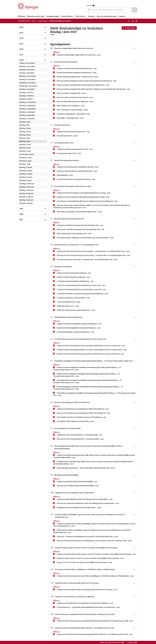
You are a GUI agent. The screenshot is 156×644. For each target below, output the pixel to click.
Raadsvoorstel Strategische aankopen (72, 277)
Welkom (22, 16)
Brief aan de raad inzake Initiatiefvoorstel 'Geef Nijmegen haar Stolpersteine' (86, 503)
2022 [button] (21, 49)
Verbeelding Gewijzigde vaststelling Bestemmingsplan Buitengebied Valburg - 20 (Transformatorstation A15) (94, 394)
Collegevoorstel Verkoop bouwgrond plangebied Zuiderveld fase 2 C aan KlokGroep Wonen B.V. (93, 634)
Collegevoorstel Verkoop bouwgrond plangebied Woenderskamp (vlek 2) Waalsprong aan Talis (93, 621)
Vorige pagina (129, 28)
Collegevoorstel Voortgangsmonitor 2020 (73, 149)
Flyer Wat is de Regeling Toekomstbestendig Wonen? (78, 212)
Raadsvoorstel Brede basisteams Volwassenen (75, 73)
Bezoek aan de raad (36, 16)
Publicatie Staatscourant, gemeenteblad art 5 (74, 310)
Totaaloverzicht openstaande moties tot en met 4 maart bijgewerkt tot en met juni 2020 (90, 350)
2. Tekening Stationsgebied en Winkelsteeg (74, 281)
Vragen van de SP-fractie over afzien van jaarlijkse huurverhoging (83, 562)
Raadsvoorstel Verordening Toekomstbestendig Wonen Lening (82, 197)
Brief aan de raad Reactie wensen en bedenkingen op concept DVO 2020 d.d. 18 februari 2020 (93, 541)
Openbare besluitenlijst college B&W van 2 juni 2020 (77, 55)
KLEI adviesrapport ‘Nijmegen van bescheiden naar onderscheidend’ (84, 238)
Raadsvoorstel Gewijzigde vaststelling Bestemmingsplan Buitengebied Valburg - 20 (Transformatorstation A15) (86, 375)
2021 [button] (21, 55)
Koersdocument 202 (66, 136)
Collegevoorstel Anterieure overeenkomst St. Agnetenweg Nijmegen (83, 603)
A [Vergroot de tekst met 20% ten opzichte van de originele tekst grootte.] (133, 21)
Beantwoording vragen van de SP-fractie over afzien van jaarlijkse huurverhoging (89, 558)
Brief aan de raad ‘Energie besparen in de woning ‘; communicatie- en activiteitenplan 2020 (92, 255)
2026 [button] (21, 27)
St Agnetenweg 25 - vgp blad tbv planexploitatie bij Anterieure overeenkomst (87, 607)
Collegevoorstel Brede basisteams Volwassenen (75, 69)
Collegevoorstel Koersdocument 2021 (72, 132)
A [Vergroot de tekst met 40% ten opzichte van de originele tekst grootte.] (136, 21)
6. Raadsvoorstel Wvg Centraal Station (72, 298)
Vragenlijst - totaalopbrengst (69, 118)
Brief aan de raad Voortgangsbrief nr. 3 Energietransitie (79, 439)
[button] (134, 10)
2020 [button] (21, 60)
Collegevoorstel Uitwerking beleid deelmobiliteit (76, 482)
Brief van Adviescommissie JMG (70, 93)
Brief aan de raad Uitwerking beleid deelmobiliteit (76, 486)
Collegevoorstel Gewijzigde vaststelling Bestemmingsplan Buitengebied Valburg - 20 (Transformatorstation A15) (87, 369)
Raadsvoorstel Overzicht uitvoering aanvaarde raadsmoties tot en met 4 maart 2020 (89, 354)
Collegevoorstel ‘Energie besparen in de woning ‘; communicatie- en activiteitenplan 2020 (91, 251)
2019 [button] (21, 209)
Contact (122, 16)
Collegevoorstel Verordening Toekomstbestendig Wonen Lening (82, 193)
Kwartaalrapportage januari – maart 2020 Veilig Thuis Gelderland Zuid (84, 468)
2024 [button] (21, 38)
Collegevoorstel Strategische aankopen (72, 273)
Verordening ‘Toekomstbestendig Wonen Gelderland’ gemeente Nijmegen (86, 201)
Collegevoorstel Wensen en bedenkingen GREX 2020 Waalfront (81, 409)
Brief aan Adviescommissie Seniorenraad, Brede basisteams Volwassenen (85, 81)
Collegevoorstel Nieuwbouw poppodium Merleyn (76, 167)
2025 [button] (21, 33)
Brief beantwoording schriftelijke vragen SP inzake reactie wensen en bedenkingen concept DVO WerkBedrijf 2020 (92, 531)
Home (34, 21)
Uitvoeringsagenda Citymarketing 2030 (73, 234)
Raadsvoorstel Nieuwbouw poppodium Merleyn (75, 171)
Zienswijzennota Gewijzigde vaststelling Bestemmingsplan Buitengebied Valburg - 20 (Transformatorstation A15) (87, 381)
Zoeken (89, 5)
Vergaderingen (53, 16)
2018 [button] (21, 214)
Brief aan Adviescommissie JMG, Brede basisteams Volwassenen (82, 85)
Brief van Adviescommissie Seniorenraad (73, 97)
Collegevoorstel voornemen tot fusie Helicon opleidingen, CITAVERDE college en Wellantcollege (94, 576)
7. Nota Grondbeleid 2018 (67, 302)
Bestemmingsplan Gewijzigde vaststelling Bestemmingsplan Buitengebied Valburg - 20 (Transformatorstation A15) (88, 388)
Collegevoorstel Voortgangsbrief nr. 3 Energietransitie (78, 435)
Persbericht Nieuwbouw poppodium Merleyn (74, 179)
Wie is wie (80, 16)
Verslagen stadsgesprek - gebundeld (72, 114)
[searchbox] (109, 10)
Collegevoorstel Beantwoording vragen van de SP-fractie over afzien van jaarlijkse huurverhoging (95, 554)
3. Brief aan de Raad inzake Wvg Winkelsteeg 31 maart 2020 (79, 285)
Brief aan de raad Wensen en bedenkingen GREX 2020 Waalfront (82, 413)
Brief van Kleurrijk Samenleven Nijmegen (74, 102)
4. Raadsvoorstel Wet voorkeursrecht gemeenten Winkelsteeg (81, 294)
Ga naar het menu (1, 1)
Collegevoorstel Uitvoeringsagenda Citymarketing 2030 (78, 225)
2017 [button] (21, 220)
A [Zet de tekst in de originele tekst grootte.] (129, 21)
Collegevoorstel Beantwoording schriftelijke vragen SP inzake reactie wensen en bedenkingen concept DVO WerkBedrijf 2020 (94, 525)
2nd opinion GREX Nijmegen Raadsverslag (74, 421)
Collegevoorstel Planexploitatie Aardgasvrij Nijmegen (78, 324)
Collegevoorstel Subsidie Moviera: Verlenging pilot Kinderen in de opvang (85, 590)
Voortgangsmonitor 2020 (67, 153)
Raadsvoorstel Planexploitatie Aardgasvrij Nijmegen (77, 328)
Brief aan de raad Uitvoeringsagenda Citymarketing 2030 (79, 229)
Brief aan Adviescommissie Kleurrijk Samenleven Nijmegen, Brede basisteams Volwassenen (92, 89)
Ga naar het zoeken (0, 1)
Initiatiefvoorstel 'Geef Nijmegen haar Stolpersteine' (77, 508)
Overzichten (67, 16)
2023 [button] (21, 44)
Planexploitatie (63, 175)
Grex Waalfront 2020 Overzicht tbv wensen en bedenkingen (80, 417)
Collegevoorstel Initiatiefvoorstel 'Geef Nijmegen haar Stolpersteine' (83, 499)
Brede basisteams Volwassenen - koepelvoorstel (76, 77)
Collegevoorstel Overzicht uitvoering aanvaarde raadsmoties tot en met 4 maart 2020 (89, 346)
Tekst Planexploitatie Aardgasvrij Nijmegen (74, 332)
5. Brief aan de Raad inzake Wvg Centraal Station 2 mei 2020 (80, 290)
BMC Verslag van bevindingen (69, 106)
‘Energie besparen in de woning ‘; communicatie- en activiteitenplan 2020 (86, 260)
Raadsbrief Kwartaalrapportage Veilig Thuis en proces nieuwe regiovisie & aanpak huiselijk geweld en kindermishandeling (93, 463)
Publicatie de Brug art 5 (66, 306)
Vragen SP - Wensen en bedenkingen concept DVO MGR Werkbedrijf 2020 (86, 537)
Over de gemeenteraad (106, 16)
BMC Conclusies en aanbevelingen (71, 110)
